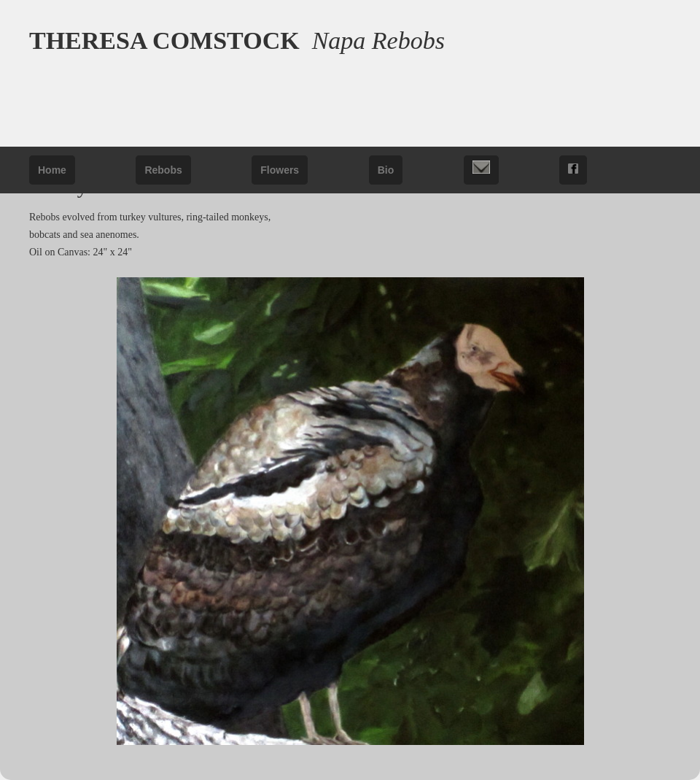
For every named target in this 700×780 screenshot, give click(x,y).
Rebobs (163, 170)
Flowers (280, 170)
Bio (386, 170)
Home (52, 170)
